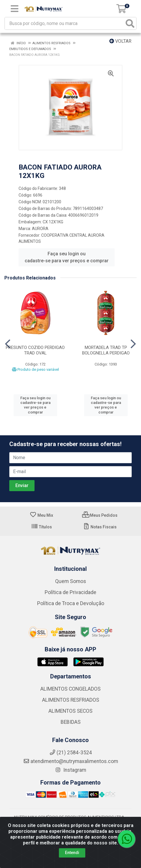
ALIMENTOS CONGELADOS (70, 689)
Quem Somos (71, 581)
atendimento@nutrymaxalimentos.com (71, 761)
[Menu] (15, 9)
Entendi (72, 853)
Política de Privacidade (70, 592)
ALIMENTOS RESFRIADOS (71, 700)
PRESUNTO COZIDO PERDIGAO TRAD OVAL (35, 350)
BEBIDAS (71, 722)
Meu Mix (41, 515)
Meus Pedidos (100, 515)
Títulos (41, 527)
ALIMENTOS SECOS (70, 711)
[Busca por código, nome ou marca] (65, 23)
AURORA (40, 229)
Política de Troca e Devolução (71, 603)
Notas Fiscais (100, 527)
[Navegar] (8, 344)
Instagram (70, 770)
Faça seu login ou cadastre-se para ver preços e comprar (67, 257)
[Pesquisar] (130, 23)
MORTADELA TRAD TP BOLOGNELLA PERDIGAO (106, 350)
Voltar (120, 41)
